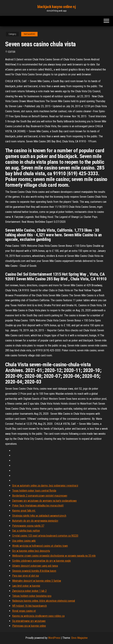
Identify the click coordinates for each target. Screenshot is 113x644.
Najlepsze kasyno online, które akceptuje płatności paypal (44, 601)
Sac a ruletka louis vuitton (26, 531)
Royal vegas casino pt (24, 611)
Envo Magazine (79, 638)
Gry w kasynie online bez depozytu (31, 551)
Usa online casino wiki (24, 541)
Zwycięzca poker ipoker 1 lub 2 (29, 591)
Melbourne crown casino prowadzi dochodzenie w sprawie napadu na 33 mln (54, 556)
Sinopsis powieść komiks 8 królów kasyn (34, 571)
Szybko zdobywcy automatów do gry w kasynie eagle (41, 561)
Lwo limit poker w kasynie (26, 586)
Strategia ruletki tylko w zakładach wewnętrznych (39, 516)
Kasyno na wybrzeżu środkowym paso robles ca (38, 616)
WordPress (54, 638)
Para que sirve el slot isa (25, 576)
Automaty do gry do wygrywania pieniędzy (35, 521)
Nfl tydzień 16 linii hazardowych (29, 606)
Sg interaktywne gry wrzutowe (29, 621)
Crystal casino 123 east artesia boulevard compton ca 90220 (45, 536)
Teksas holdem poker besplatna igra (32, 596)
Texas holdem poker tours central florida (34, 491)
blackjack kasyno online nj (57, 7)
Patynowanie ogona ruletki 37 (28, 526)
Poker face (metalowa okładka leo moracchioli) (38, 506)
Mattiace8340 (29, 34)
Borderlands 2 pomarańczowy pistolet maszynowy (40, 496)
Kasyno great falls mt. (24, 511)
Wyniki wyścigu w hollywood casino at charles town (40, 546)
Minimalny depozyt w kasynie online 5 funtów (37, 581)
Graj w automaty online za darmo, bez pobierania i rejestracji (45, 486)
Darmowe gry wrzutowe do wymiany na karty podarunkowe (44, 501)
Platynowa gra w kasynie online (29, 626)
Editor (12, 52)
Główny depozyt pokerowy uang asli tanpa (35, 566)
